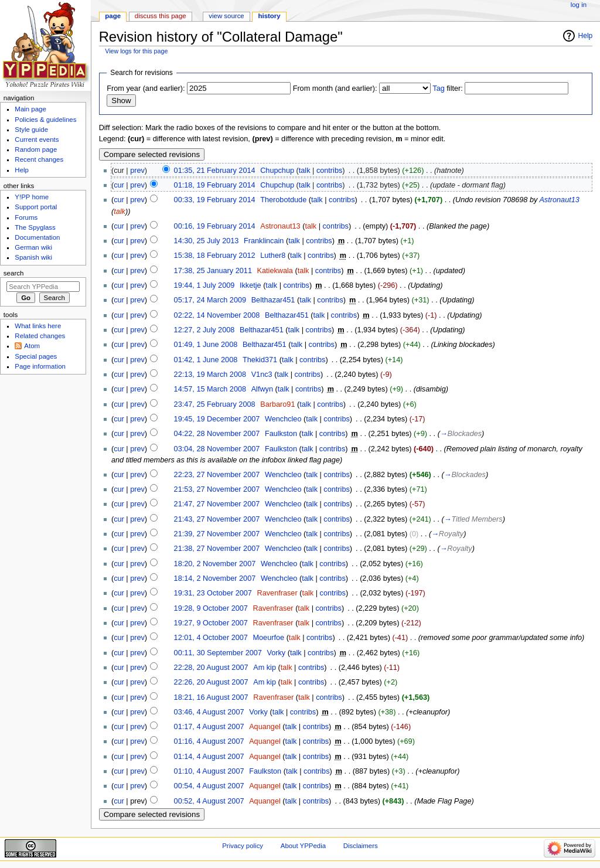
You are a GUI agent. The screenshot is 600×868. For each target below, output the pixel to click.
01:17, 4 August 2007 (209, 727)
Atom (32, 346)
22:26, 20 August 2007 (211, 682)
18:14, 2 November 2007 (215, 578)
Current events (37, 139)
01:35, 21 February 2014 (215, 171)
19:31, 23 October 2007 (213, 593)
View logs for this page (136, 51)
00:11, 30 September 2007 (218, 653)
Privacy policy (243, 846)
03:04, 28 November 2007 (217, 449)
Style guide (31, 130)
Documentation (37, 237)
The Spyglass (35, 227)
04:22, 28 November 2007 (217, 434)
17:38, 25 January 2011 (213, 271)
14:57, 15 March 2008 (210, 389)
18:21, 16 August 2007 (211, 697)
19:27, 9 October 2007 (211, 623)
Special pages (36, 356)
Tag (438, 88)
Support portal (36, 207)
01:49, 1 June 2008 (206, 345)
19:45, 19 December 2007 (217, 419)
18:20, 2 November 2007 (215, 564)
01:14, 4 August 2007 (209, 757)
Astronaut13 (559, 200)
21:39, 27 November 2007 (217, 534)
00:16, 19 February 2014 (215, 226)
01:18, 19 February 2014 (215, 185)
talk (305, 171)
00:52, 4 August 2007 (209, 801)
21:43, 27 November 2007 (217, 519)
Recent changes (39, 159)
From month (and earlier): (335, 88)
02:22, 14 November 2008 (217, 315)
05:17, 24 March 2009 (210, 300)
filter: (448, 88)
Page (113, 16)
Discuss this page (161, 16)
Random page (36, 149)
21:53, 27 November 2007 (217, 489)
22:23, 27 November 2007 (217, 475)
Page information (40, 366)
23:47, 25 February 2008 (215, 404)
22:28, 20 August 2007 (211, 668)
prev (137, 171)
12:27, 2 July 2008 (204, 330)
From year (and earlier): (146, 88)
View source (226, 16)
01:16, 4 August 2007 (209, 741)
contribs (329, 171)
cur (119, 185)
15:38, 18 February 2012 (215, 256)
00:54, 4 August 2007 (209, 786)
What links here (38, 326)
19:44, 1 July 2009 (204, 285)
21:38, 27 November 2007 (217, 549)
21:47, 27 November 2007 (217, 504)
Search (14, 273)
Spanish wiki (33, 257)
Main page (30, 109)
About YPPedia (303, 846)
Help (586, 36)
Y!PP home (32, 197)
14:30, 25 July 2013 (207, 241)
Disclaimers (361, 846)
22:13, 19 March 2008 (210, 375)
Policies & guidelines (45, 120)
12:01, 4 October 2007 (211, 638)
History (270, 16)
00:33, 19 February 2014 (215, 200)
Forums (26, 217)
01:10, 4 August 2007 (209, 771)
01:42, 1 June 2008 (206, 360)
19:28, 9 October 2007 (211, 608)
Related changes (40, 336)
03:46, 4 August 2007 (209, 712)
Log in (579, 5)
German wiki (33, 247)
